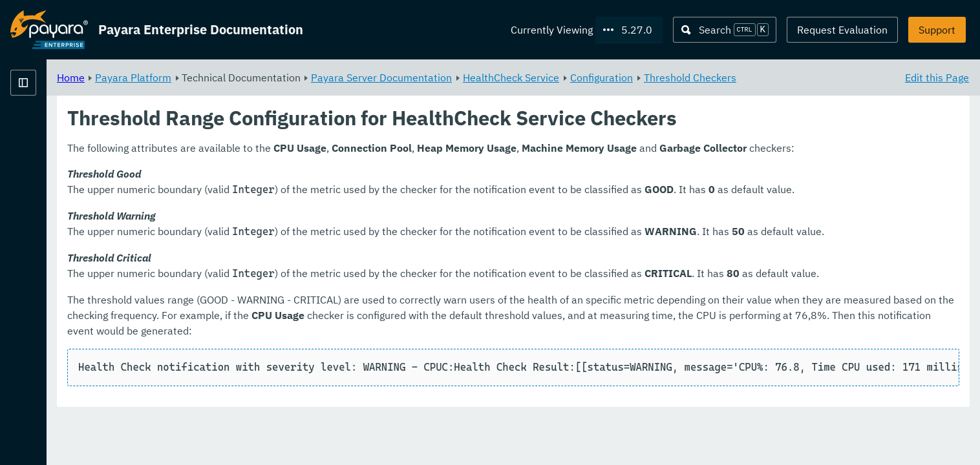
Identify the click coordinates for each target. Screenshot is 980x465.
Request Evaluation (842, 30)
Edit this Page (937, 77)
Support (937, 30)
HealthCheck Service (672, 77)
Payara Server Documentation (542, 77)
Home (232, 77)
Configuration (762, 77)
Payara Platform (294, 77)
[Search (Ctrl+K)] (725, 30)
